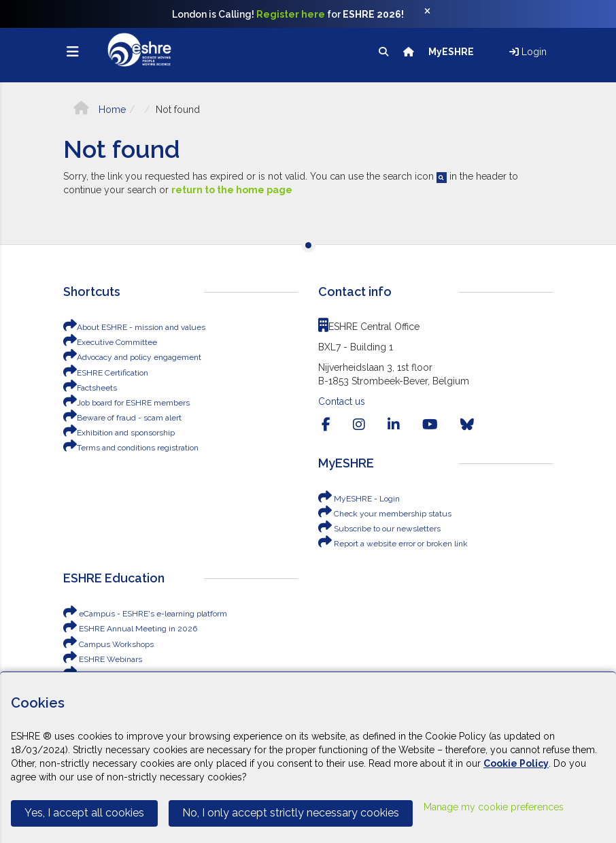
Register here (291, 14)
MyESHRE (452, 52)
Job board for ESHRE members (126, 403)
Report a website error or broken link (393, 544)
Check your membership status (385, 514)
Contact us (342, 401)
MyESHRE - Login (359, 499)
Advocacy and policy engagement (132, 357)
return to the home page (232, 190)
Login (528, 52)
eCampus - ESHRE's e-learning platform (145, 614)
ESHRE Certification (106, 373)
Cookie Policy (516, 763)
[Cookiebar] (308, 757)
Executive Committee (110, 342)
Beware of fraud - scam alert (122, 418)
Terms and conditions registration (131, 448)
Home (100, 110)
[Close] (434, 14)
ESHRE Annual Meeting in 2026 (130, 629)
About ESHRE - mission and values (134, 327)
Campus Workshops (108, 644)
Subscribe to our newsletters (379, 529)
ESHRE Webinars (103, 659)
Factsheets (90, 388)
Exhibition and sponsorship (119, 433)
